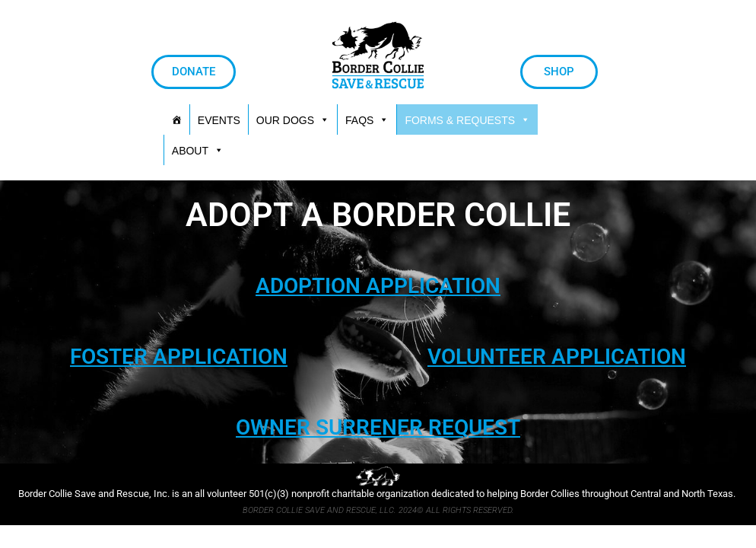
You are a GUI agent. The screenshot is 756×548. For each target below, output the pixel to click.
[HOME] (176, 119)
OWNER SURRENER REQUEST (378, 427)
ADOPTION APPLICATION (378, 286)
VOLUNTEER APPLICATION (557, 357)
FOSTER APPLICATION (179, 357)
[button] (467, 119)
